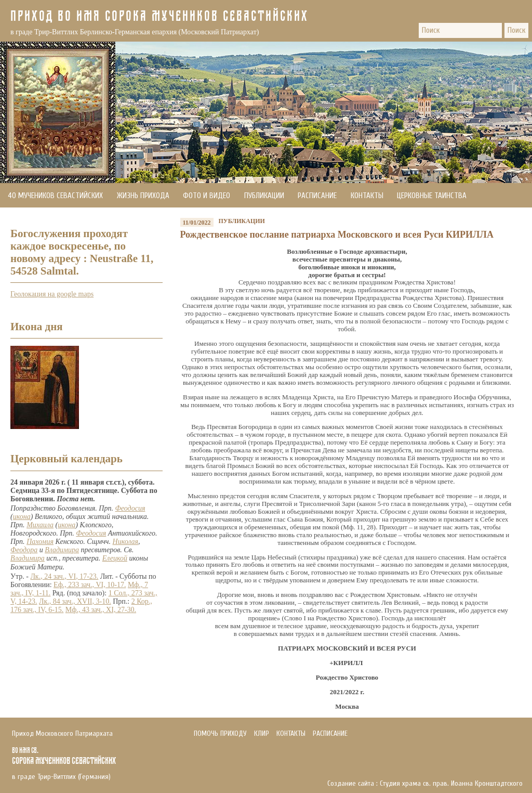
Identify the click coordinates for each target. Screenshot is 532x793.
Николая (126, 542)
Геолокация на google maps (52, 294)
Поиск (516, 30)
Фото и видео (207, 196)
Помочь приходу (36, 220)
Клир (262, 733)
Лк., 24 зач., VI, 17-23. (64, 576)
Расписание (317, 196)
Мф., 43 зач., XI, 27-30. (101, 610)
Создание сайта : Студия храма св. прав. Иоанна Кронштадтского (425, 784)
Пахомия (40, 542)
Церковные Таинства (432, 196)
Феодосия (130, 508)
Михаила (40, 525)
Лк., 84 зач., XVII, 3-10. (75, 601)
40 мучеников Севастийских (55, 196)
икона (22, 517)
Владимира (62, 550)
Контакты (367, 196)
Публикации (264, 196)
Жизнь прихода (143, 196)
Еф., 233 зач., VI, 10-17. (90, 585)
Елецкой (115, 558)
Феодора (24, 550)
